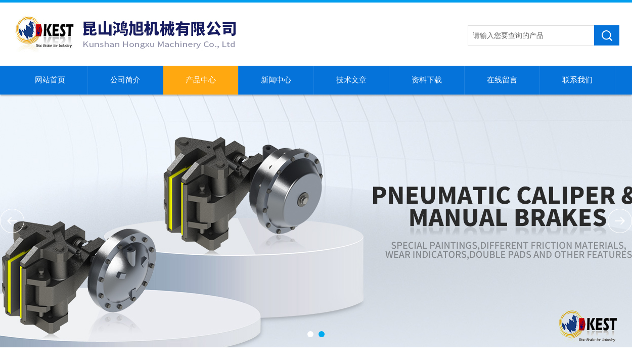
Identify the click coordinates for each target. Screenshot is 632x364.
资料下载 (427, 80)
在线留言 (502, 80)
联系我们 (577, 80)
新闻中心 (276, 80)
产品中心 (201, 80)
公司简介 (125, 80)
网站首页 (50, 80)
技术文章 (351, 80)
